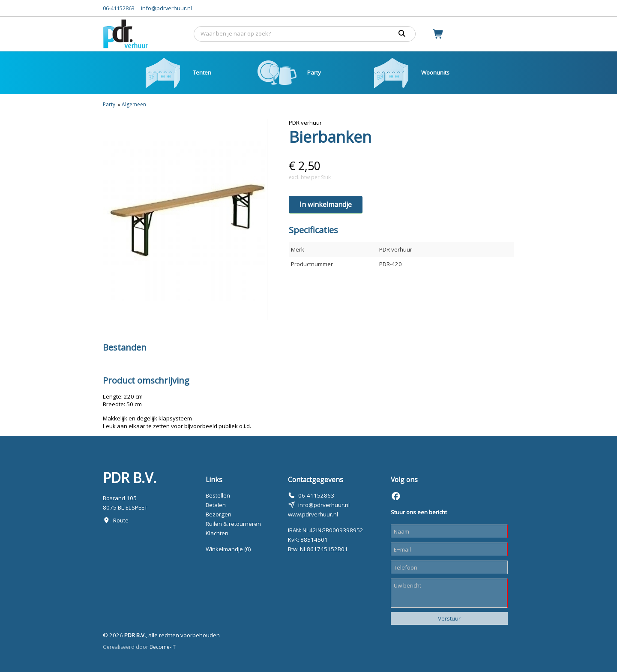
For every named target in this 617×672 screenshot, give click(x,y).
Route (121, 520)
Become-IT (163, 647)
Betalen (216, 505)
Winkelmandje (228, 549)
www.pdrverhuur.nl (313, 514)
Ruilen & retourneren (233, 524)
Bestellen (218, 495)
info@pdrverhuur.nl (166, 8)
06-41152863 (119, 8)
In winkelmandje (326, 204)
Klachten (217, 533)
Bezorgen (219, 514)
